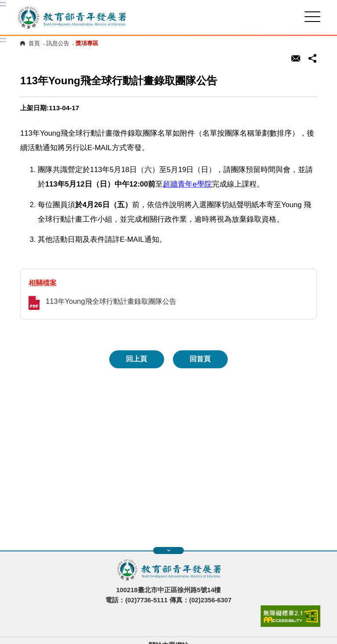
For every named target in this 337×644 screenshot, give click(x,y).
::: (3, 4)
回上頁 (136, 359)
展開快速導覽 (169, 550)
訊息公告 (58, 43)
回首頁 (200, 359)
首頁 (34, 43)
